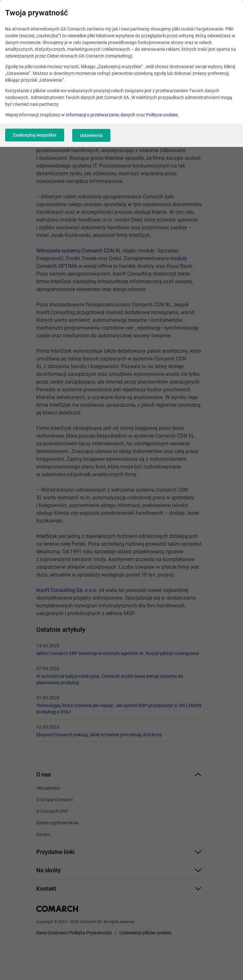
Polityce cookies (162, 115)
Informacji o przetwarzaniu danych (100, 115)
